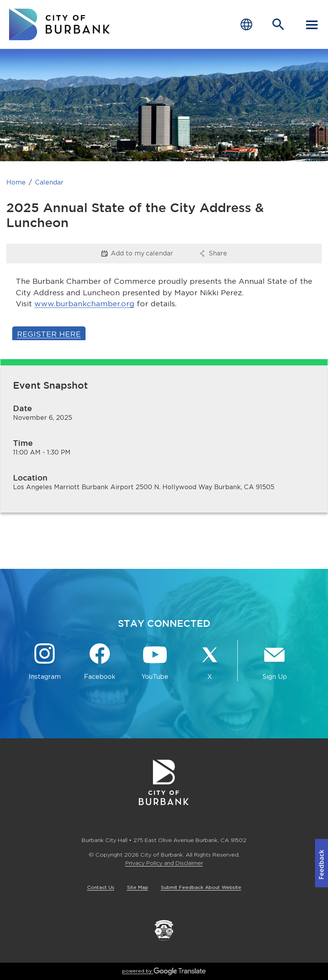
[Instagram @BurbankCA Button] (45, 662)
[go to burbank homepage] (60, 24)
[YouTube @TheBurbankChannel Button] (155, 662)
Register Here (49, 334)
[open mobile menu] (312, 24)
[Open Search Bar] (278, 24)
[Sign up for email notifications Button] (275, 662)
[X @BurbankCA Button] (210, 662)
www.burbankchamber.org (84, 304)
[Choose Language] (246, 25)
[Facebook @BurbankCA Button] (100, 662)
